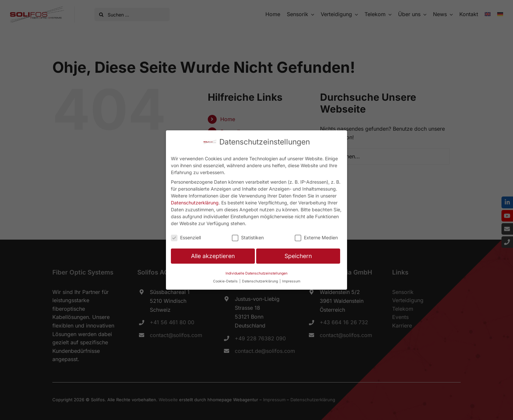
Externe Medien (316, 237)
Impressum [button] (291, 281)
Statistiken (248, 237)
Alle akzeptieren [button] (213, 256)
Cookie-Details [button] (226, 281)
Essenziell (186, 237)
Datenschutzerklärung (195, 203)
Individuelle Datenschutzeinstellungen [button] (256, 273)
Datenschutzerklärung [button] (260, 281)
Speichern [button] (298, 256)
